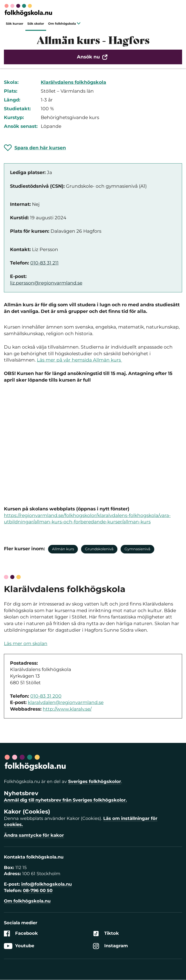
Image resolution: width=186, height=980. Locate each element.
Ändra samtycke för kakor (34, 835)
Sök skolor (36, 24)
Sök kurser (15, 24)
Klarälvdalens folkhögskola (73, 82)
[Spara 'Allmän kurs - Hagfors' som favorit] (35, 148)
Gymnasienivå (137, 549)
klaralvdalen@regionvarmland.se (66, 702)
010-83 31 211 (44, 263)
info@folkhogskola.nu (46, 884)
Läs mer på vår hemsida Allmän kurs (79, 360)
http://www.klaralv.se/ (67, 709)
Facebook (21, 933)
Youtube (19, 946)
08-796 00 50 (38, 891)
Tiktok (106, 933)
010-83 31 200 (46, 696)
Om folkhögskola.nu (27, 901)
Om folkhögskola (64, 24)
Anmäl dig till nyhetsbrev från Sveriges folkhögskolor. (65, 800)
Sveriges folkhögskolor (95, 782)
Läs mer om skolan (26, 644)
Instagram (110, 946)
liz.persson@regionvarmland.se (46, 283)
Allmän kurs (63, 549)
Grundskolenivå (99, 549)
